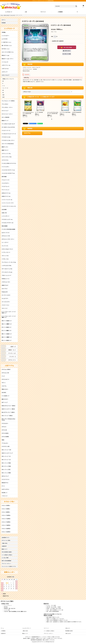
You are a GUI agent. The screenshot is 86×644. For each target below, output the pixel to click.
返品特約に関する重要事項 (57, 41)
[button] (77, 12)
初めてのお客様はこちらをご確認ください (18, 611)
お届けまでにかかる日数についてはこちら (53, 614)
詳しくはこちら (12, 608)
